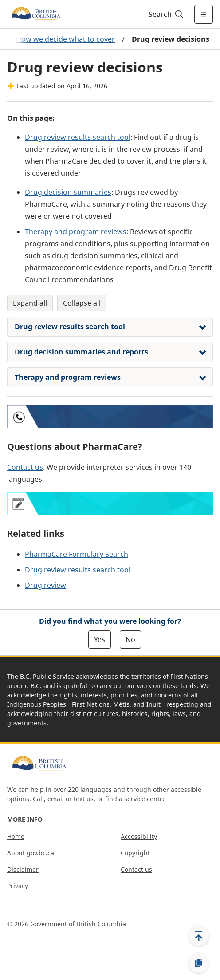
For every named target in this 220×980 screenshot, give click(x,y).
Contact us (25, 467)
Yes (100, 639)
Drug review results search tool (78, 137)
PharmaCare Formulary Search (77, 554)
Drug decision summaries (68, 192)
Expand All (30, 303)
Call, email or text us (63, 799)
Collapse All (82, 303)
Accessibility (139, 836)
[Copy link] (199, 963)
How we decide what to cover (65, 39)
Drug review (45, 585)
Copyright (135, 853)
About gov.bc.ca (31, 853)
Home (16, 836)
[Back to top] (199, 935)
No (130, 639)
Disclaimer (23, 869)
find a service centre (136, 799)
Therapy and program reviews (76, 232)
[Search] (165, 14)
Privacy (18, 886)
